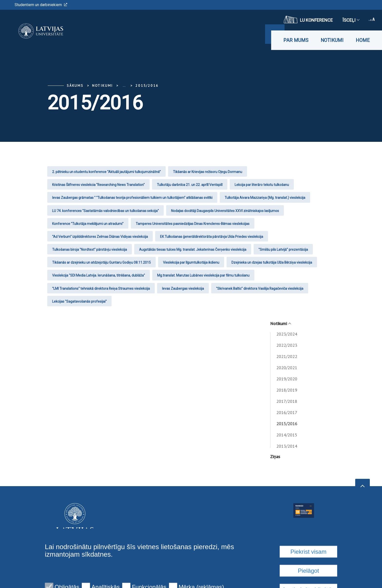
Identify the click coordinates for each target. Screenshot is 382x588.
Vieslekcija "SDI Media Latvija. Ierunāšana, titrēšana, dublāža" (99, 275)
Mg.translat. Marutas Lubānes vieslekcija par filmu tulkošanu (203, 275)
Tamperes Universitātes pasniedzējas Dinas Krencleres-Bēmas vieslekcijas (193, 224)
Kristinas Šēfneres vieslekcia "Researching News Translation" (98, 185)
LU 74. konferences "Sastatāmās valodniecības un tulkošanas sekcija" (105, 211)
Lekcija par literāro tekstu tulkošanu (262, 185)
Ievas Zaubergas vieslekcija (183, 289)
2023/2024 (287, 334)
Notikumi (332, 40)
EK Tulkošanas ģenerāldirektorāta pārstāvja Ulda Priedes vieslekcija (212, 237)
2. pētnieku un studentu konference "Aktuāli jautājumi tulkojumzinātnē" (106, 172)
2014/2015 (287, 435)
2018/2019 (287, 390)
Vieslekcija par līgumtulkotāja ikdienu (191, 262)
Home (363, 40)
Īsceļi (351, 20)
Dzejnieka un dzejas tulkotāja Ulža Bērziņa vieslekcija (272, 262)
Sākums (75, 86)
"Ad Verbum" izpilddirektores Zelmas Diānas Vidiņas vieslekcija (100, 237)
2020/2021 (287, 368)
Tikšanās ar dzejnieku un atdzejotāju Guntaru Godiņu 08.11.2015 (101, 262)
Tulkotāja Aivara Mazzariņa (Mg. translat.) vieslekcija (265, 198)
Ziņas (275, 457)
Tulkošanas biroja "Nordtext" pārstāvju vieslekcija (90, 250)
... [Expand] (124, 86)
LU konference (308, 19)
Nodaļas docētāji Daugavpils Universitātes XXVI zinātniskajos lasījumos (225, 211)
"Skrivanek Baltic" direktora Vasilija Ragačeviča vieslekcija (260, 289)
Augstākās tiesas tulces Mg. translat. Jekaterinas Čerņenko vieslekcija (193, 250)
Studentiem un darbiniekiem (41, 5)
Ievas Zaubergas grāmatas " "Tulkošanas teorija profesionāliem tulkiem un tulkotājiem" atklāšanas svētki (132, 198)
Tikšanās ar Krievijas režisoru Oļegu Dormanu (208, 172)
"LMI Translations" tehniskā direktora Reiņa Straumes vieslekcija (101, 289)
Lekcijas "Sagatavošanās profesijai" (79, 301)
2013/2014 (287, 446)
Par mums (296, 40)
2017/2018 (287, 401)
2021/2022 (287, 356)
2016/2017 (287, 412)
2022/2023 (287, 345)
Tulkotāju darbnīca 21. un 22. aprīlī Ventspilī (190, 185)
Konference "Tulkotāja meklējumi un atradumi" (88, 224)
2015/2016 (147, 86)
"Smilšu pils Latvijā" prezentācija (283, 250)
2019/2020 (287, 379)
